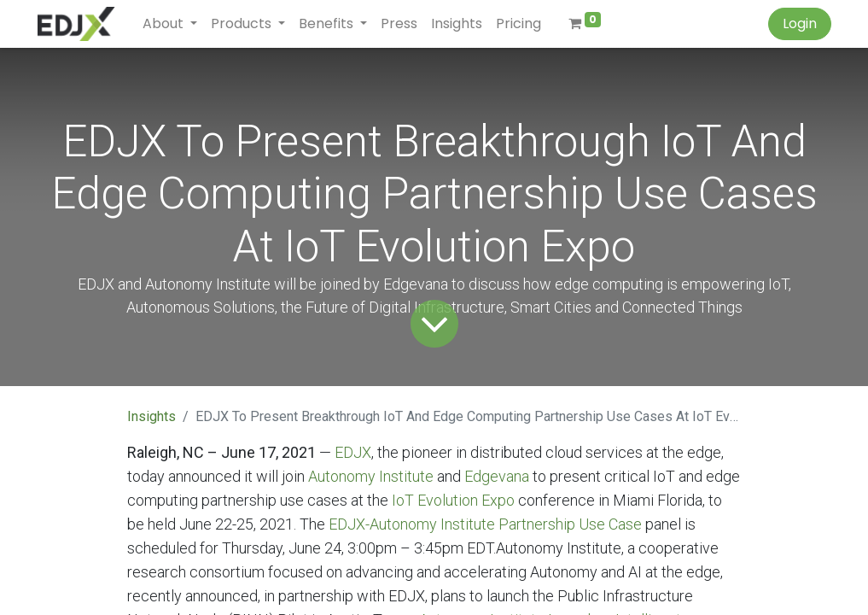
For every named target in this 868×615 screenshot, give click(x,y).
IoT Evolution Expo (453, 500)
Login (800, 23)
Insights (151, 416)
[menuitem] (399, 24)
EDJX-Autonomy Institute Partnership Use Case (485, 524)
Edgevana (497, 476)
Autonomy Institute (371, 476)
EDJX (353, 452)
